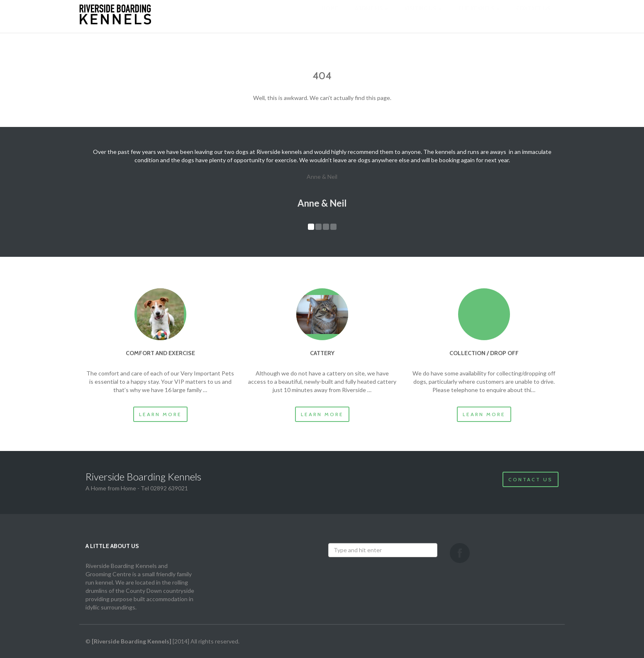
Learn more (160, 414)
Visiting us (423, 17)
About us (371, 17)
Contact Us (531, 479)
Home (330, 17)
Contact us (533, 17)
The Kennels (479, 17)
